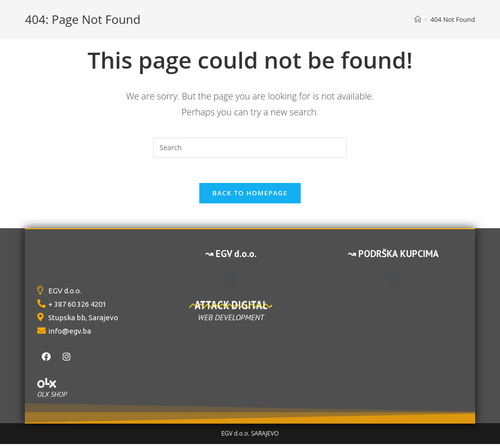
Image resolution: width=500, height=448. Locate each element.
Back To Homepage (250, 197)
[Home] (418, 19)
